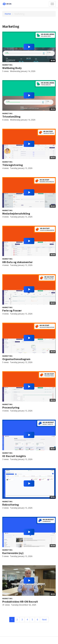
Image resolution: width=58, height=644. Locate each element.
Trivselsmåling (11, 117)
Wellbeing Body (12, 68)
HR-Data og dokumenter (17, 262)
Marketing (7, 65)
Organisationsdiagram (16, 359)
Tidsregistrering (13, 165)
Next (44, 619)
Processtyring (11, 407)
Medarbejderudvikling (16, 213)
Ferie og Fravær (12, 310)
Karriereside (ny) (13, 553)
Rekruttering (11, 505)
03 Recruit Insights (14, 456)
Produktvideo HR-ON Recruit (20, 602)
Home (8, 14)
